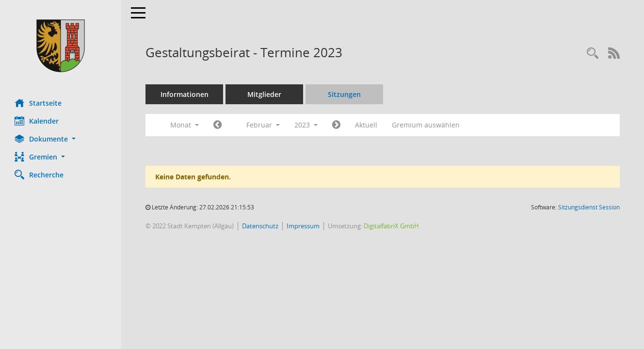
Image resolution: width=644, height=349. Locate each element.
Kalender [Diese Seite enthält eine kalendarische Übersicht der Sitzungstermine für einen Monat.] (37, 121)
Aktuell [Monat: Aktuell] (366, 125)
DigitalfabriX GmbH (391, 226)
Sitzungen (344, 94)
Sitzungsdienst (589, 207)
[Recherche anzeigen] (593, 54)
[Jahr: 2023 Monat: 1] (217, 125)
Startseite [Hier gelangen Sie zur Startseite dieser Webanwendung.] (38, 103)
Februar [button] (263, 125)
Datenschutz (260, 226)
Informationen (185, 94)
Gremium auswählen (426, 125)
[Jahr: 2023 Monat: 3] (336, 125)
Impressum (303, 226)
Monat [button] (185, 125)
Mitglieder (264, 94)
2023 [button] (306, 125)
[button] (61, 139)
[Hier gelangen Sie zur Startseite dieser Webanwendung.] (61, 46)
